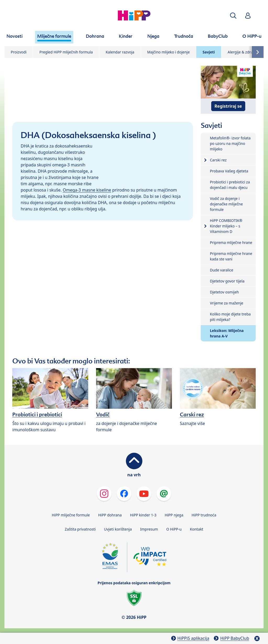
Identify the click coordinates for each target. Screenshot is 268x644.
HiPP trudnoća (204, 515)
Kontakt (196, 529)
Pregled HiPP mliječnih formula (66, 52)
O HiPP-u (174, 529)
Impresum (149, 529)
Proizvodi (19, 52)
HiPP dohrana (110, 515)
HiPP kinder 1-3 (143, 515)
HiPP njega (174, 515)
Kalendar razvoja (120, 52)
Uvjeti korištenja (118, 529)
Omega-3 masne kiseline (87, 190)
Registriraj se (228, 106)
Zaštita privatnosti (80, 529)
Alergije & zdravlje (243, 52)
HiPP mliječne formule (71, 515)
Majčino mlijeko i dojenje (168, 52)
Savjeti (209, 52)
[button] (233, 16)
